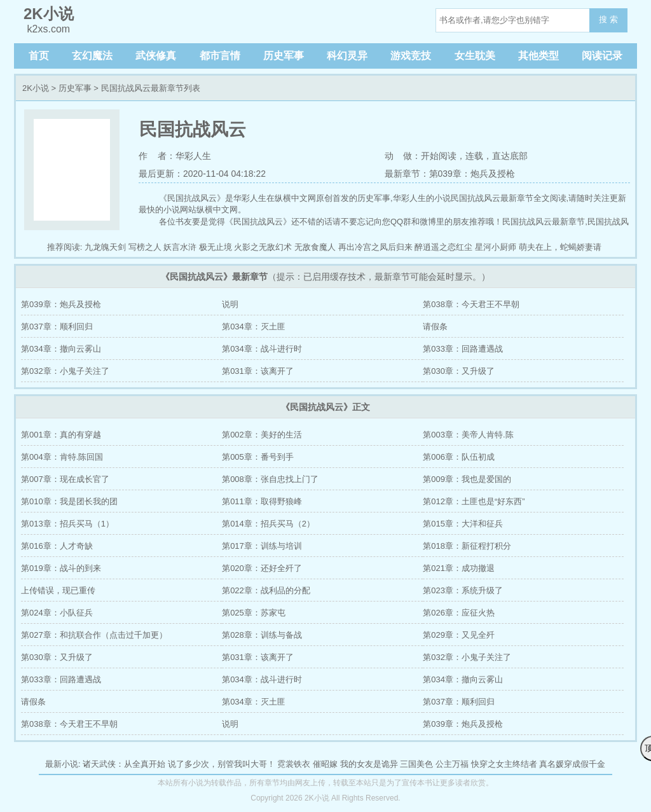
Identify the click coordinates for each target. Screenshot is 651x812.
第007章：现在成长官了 (65, 479)
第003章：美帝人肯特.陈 (468, 435)
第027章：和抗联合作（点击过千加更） (94, 635)
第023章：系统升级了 (463, 590)
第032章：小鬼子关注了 (65, 371)
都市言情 (220, 56)
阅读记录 (602, 56)
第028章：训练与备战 (262, 635)
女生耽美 (475, 56)
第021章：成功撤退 (459, 568)
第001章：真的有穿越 (61, 435)
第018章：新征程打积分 (467, 546)
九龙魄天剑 (105, 247)
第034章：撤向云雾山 (61, 349)
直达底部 (510, 156)
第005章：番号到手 (258, 457)
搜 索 (608, 19)
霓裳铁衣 (294, 764)
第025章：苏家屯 (254, 613)
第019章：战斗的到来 (61, 568)
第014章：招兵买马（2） (268, 524)
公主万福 (452, 764)
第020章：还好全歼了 (262, 568)
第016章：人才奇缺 (57, 546)
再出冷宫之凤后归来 (375, 247)
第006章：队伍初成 (459, 457)
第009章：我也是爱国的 (467, 479)
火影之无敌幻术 (263, 247)
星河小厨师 (496, 247)
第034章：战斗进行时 (262, 349)
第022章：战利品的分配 (266, 590)
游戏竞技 (411, 56)
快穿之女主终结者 (504, 764)
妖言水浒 (180, 247)
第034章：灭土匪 (254, 327)
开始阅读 (439, 156)
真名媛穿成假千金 (572, 764)
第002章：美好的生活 (262, 435)
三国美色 (416, 764)
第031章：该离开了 (258, 371)
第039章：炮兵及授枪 (61, 304)
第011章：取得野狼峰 (262, 501)
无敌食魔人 (315, 247)
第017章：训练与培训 (262, 546)
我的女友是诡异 (369, 764)
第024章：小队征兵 (57, 613)
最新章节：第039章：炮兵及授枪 (450, 174)
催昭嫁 (325, 764)
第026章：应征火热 (459, 613)
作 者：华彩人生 (175, 156)
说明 (230, 304)
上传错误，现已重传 (58, 590)
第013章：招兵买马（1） (67, 524)
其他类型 (538, 56)
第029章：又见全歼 (459, 635)
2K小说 (36, 88)
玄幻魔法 (92, 56)
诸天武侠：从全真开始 (124, 764)
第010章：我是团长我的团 (69, 501)
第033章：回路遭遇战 (463, 349)
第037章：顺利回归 (57, 327)
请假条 (435, 327)
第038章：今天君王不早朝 (471, 304)
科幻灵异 (347, 56)
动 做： (403, 156)
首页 (39, 56)
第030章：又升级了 (459, 371)
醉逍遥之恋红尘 (443, 247)
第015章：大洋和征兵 (463, 524)
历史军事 (284, 56)
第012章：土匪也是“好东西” (474, 501)
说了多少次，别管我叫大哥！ (222, 764)
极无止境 (216, 247)
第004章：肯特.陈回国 (62, 457)
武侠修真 (156, 56)
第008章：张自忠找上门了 (270, 479)
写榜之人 (145, 247)
